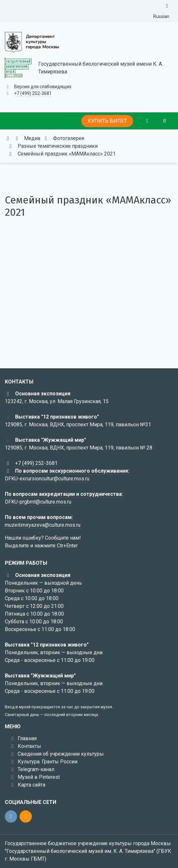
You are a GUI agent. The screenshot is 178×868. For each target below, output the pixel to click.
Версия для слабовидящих (43, 87)
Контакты (29, 746)
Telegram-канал (36, 769)
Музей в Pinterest (39, 777)
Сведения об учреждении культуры (61, 754)
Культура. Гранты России (48, 762)
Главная (27, 738)
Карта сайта (31, 785)
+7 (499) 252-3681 (33, 93)
